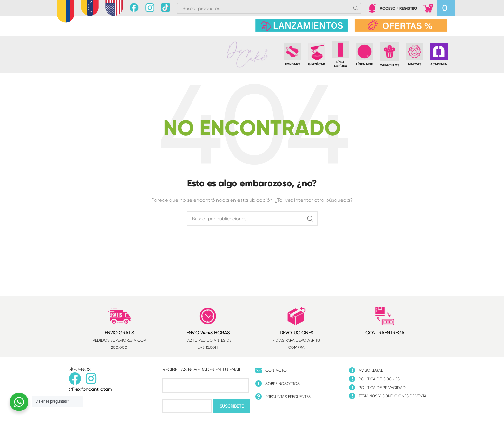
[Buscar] (252, 219)
